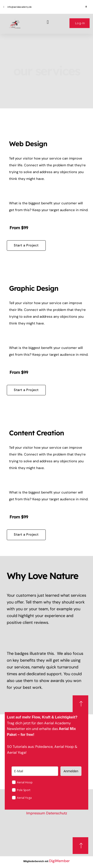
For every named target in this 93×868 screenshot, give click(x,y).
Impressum (36, 813)
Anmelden (71, 771)
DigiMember (59, 861)
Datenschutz (57, 813)
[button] (86, 4)
